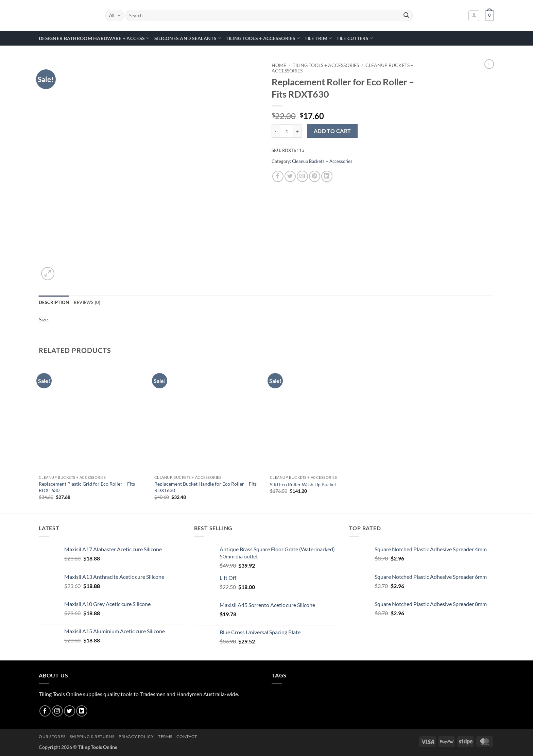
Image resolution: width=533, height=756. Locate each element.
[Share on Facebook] (278, 176)
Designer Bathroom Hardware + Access (94, 38)
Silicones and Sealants (188, 38)
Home (279, 65)
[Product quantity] (287, 131)
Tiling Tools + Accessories (263, 38)
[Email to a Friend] (302, 176)
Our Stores (52, 736)
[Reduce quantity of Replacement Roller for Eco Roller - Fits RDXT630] (276, 131)
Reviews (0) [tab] (87, 302)
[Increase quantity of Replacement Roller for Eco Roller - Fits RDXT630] (297, 131)
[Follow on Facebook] (45, 711)
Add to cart (332, 131)
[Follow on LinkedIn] (82, 711)
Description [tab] (54, 302)
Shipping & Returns (92, 736)
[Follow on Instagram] (57, 711)
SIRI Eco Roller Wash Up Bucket (303, 484)
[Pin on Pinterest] (315, 176)
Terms (165, 736)
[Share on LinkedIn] (327, 176)
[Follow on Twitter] (70, 711)
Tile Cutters (355, 38)
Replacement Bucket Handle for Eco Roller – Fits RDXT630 (205, 487)
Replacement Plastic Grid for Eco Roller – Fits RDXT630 (87, 487)
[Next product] (489, 64)
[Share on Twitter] (290, 176)
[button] (474, 16)
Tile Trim (318, 38)
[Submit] (407, 16)
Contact (187, 736)
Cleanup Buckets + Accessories (322, 161)
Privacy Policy (136, 736)
